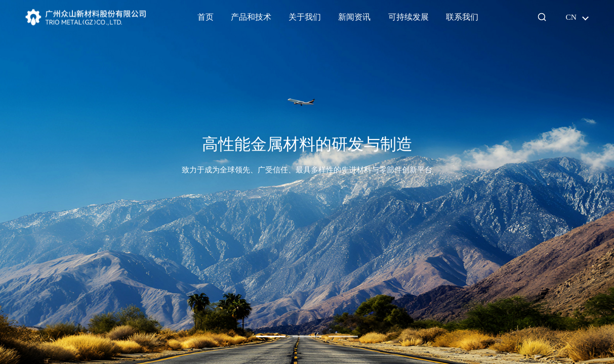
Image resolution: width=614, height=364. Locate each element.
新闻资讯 (354, 17)
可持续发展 (408, 17)
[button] (271, 336)
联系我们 (462, 17)
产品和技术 (251, 17)
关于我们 (305, 17)
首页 (206, 17)
